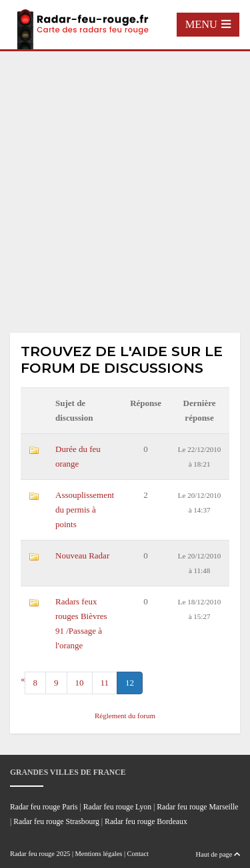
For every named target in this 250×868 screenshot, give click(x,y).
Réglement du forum (125, 716)
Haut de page (218, 854)
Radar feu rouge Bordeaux (146, 822)
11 (105, 683)
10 (80, 683)
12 (130, 683)
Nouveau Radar (82, 555)
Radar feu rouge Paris (44, 807)
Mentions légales (99, 854)
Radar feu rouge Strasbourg (56, 822)
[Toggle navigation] (208, 25)
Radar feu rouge (32, 854)
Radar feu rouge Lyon (117, 807)
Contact (138, 854)
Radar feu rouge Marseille (197, 807)
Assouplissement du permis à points (85, 510)
